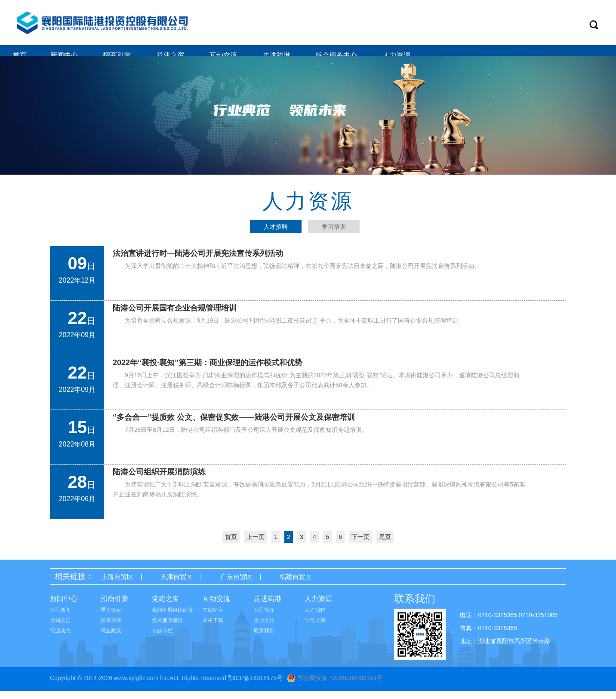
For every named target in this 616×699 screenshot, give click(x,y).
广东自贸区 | (256, 585)
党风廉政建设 (167, 628)
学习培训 (315, 628)
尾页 (385, 545)
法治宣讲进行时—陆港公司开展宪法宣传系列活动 (198, 262)
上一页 (256, 545)
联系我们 (264, 639)
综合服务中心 (337, 55)
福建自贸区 (312, 585)
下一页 (360, 545)
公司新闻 (60, 618)
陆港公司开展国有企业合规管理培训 (175, 317)
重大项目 (111, 618)
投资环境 (111, 628)
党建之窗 (171, 55)
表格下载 (213, 628)
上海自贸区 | (128, 585)
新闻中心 (65, 55)
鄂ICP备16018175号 (256, 686)
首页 (20, 55)
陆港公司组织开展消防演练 (159, 480)
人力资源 (397, 55)
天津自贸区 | (192, 585)
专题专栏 (162, 639)
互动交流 (224, 55)
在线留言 (213, 618)
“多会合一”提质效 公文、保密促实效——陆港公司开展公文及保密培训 (234, 426)
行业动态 (60, 639)
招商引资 (118, 55)
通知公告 (60, 628)
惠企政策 (111, 639)
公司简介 (264, 618)
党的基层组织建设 (172, 618)
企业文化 (264, 628)
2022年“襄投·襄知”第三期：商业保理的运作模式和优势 (208, 371)
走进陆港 (277, 55)
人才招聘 (315, 618)
